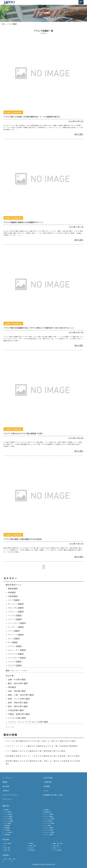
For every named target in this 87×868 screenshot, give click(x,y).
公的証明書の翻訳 (16, 710)
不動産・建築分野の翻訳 (19, 714)
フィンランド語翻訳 (17, 623)
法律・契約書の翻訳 (17, 691)
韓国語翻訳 (13, 589)
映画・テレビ (57, 848)
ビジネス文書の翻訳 (17, 718)
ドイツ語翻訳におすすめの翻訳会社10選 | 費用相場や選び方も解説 (36, 751)
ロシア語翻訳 (14, 600)
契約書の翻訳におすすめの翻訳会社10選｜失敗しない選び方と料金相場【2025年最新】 (43, 762)
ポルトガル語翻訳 (16, 608)
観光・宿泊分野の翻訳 (18, 683)
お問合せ (6, 791)
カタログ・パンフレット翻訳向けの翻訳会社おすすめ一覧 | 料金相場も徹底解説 (42, 746)
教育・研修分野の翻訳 (18, 703)
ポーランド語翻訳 (16, 604)
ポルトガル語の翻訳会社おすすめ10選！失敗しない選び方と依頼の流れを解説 (41, 741)
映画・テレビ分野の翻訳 (19, 699)
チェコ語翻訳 (14, 639)
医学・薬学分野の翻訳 (18, 706)
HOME (3, 24)
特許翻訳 (12, 687)
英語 (10, 859)
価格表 (5, 782)
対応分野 (10, 676)
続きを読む (79, 134)
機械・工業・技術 (58, 843)
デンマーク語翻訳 (16, 635)
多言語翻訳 (7, 835)
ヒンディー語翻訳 (16, 627)
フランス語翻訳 (15, 619)
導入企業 (6, 786)
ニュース (10, 727)
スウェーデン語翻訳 (17, 650)
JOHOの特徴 (48, 778)
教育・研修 (7, 848)
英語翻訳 (12, 592)
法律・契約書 (8, 843)
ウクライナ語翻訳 (16, 654)
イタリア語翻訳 (15, 662)
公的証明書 (32, 850)
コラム (46, 791)
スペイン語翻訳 (15, 646)
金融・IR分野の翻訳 (17, 679)
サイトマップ (7, 799)
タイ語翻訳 (13, 642)
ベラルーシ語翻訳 (16, 612)
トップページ (7, 778)
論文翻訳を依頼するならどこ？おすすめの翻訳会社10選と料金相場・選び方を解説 (43, 756)
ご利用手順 (47, 782)
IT (5, 846)
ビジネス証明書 (57, 850)
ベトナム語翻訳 (15, 615)
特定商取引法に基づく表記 (53, 795)
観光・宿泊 (7, 850)
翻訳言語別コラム (14, 585)
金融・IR (31, 848)
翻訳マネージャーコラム (17, 671)
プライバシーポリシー (11, 795)
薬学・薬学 (56, 846)
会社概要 (47, 786)
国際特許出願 (48, 812)
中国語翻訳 (13, 596)
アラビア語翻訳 (15, 665)
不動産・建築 (32, 846)
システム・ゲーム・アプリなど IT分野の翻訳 (28, 722)
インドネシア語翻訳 (17, 658)
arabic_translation (13, 112)
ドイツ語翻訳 (14, 631)
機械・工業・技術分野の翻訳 (21, 695)
